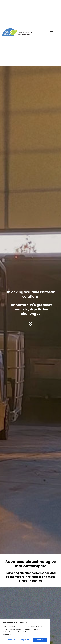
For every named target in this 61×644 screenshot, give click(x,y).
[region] (25, 631)
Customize (10, 640)
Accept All (40, 640)
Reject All (25, 640)
